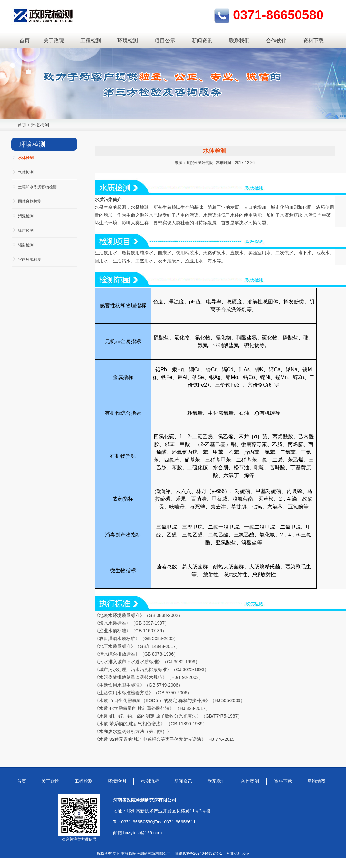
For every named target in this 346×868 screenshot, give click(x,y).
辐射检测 (26, 245)
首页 (25, 41)
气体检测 (26, 172)
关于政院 (54, 41)
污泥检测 (26, 216)
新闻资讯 (202, 41)
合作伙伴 (276, 41)
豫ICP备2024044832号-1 (200, 853)
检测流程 (150, 781)
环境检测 (128, 41)
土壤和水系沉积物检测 (37, 187)
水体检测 (26, 158)
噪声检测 (26, 230)
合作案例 (250, 781)
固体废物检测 (30, 201)
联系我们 (239, 41)
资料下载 (313, 41)
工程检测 (91, 41)
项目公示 (165, 41)
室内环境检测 (30, 260)
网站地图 (316, 781)
